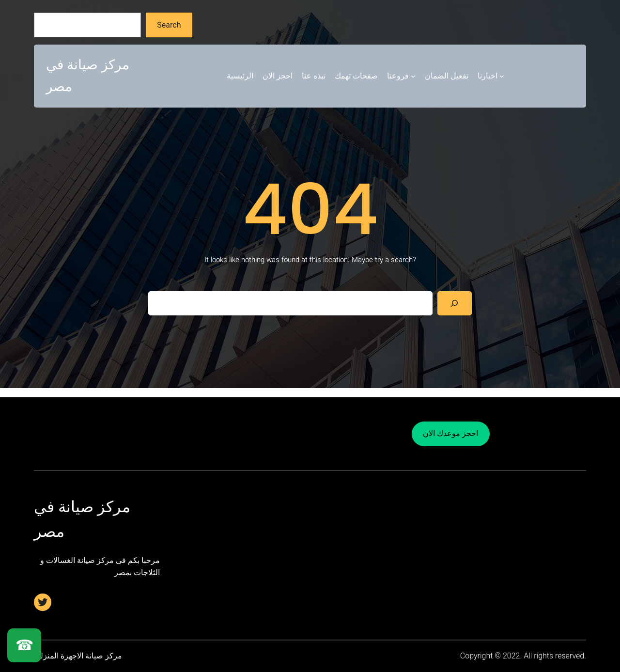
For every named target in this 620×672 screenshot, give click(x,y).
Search (169, 25)
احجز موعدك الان (450, 433)
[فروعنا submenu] (413, 76)
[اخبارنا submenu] (502, 76)
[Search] (455, 303)
